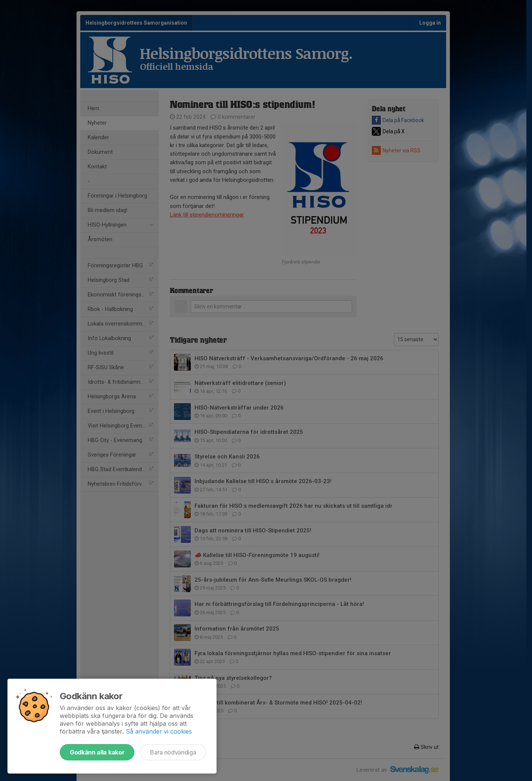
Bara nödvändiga (173, 752)
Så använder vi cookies (159, 731)
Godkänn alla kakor (97, 752)
